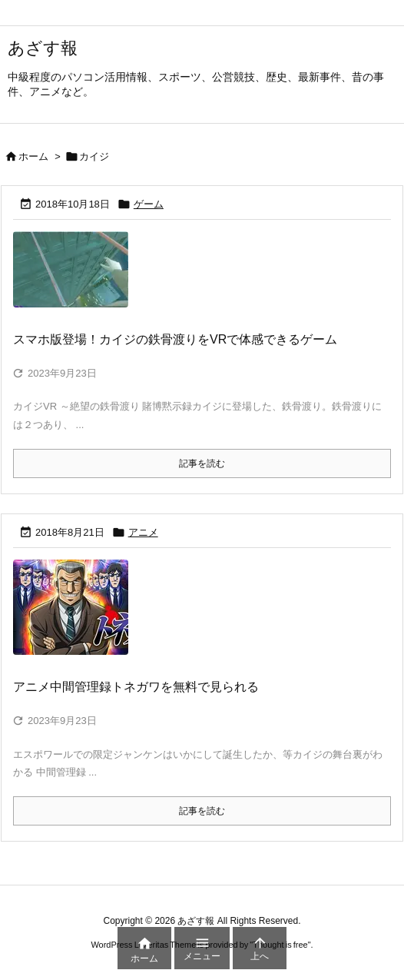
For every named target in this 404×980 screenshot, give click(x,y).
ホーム (33, 156)
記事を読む (202, 463)
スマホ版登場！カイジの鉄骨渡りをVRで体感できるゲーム (175, 339)
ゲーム (149, 204)
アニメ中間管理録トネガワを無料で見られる (136, 687)
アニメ (143, 532)
